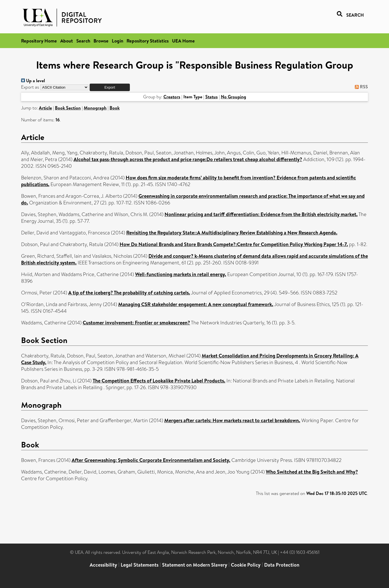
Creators (172, 97)
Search (83, 41)
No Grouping (233, 97)
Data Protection (282, 565)
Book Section (68, 108)
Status (212, 97)
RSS (360, 87)
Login (118, 41)
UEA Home (183, 41)
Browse (101, 41)
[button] (110, 87)
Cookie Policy (246, 565)
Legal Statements (140, 565)
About (67, 41)
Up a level (33, 81)
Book (115, 108)
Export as (30, 87)
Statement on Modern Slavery (195, 565)
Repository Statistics (148, 41)
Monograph (95, 108)
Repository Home (39, 41)
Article (45, 108)
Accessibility (103, 565)
